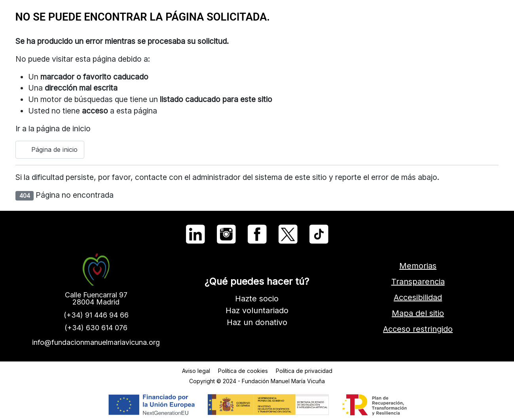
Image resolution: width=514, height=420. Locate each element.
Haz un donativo (257, 322)
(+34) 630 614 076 (96, 328)
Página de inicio (50, 149)
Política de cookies (243, 371)
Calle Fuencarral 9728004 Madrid (96, 298)
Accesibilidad (418, 297)
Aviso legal (196, 371)
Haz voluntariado (257, 310)
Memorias (418, 266)
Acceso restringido (418, 329)
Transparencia (418, 282)
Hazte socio (257, 299)
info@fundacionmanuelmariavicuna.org (96, 342)
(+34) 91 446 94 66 (96, 315)
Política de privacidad (304, 371)
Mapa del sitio (418, 313)
